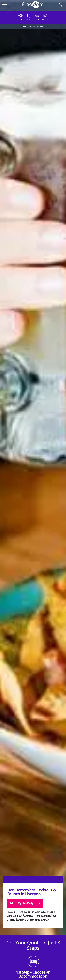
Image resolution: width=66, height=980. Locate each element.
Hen (32, 27)
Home (25, 27)
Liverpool (39, 27)
